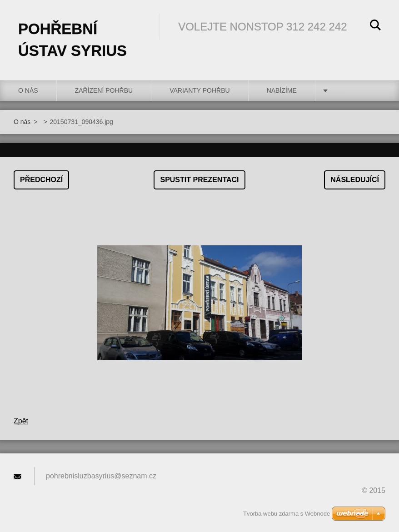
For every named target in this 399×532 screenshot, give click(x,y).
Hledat (375, 26)
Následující (355, 180)
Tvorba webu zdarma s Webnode (287, 514)
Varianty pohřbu (200, 90)
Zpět (21, 421)
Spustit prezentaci (199, 180)
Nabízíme (282, 90)
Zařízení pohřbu (104, 90)
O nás (28, 90)
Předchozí (41, 180)
